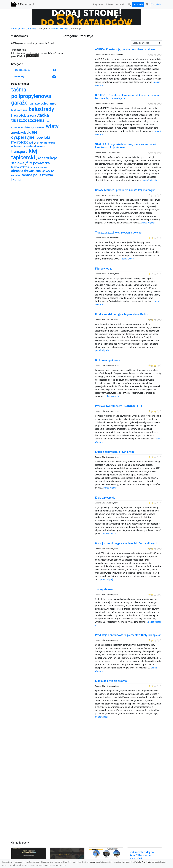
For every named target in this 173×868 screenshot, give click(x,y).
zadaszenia (17, 146)
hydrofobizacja (24, 115)
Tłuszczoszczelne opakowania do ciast (119, 233)
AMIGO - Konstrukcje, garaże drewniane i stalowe (125, 49)
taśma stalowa (20, 167)
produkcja (20, 133)
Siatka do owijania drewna (111, 681)
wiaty (52, 126)
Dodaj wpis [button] (138, 4)
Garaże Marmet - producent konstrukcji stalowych (125, 190)
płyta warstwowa (39, 167)
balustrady (42, 109)
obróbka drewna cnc (26, 171)
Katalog (32, 29)
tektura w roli (19, 110)
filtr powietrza (39, 163)
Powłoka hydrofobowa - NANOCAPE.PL (119, 406)
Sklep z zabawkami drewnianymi (115, 452)
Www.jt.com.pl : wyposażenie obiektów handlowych (126, 543)
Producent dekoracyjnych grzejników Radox (122, 314)
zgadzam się (92, 862)
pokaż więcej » (150, 180)
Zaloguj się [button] (156, 4)
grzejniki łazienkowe (45, 143)
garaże (20, 103)
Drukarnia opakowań (108, 360)
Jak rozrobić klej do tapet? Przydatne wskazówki (142, 855)
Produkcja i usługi (60, 29)
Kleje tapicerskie (105, 498)
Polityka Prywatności (143, 862)
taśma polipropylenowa (32, 93)
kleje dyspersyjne (24, 135)
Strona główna (18, 29)
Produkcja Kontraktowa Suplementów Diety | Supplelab (128, 635)
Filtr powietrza (104, 269)
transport (20, 151)
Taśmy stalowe (104, 589)
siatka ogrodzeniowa (35, 127)
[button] (129, 4)
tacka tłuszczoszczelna (30, 118)
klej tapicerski (24, 154)
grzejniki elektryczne (34, 146)
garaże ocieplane (43, 103)
